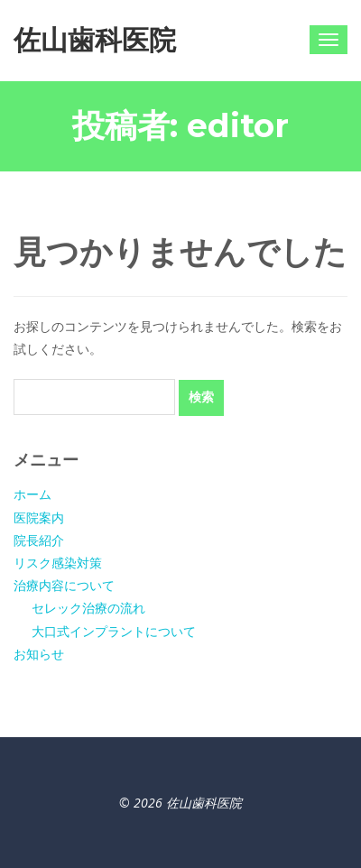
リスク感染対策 (58, 563)
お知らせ (39, 654)
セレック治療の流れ (88, 608)
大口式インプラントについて (114, 631)
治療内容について (64, 585)
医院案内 (39, 517)
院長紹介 (39, 540)
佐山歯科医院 (95, 40)
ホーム (32, 494)
